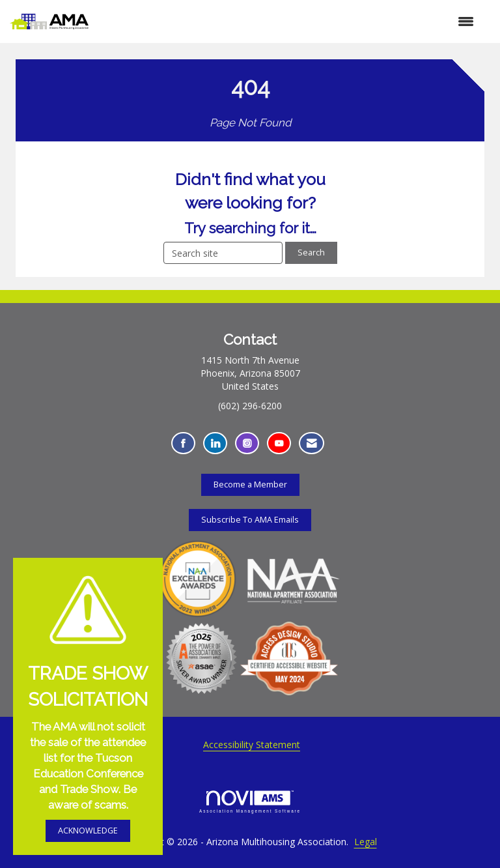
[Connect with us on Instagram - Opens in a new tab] (247, 443)
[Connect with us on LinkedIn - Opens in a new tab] (215, 443)
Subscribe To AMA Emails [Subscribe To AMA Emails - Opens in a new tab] (250, 520)
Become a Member (250, 485)
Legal (366, 842)
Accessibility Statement (252, 745)
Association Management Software (250, 802)
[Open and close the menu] (288, 22)
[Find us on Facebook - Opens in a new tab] (183, 443)
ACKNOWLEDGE (88, 831)
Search (311, 253)
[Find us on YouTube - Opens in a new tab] (279, 443)
